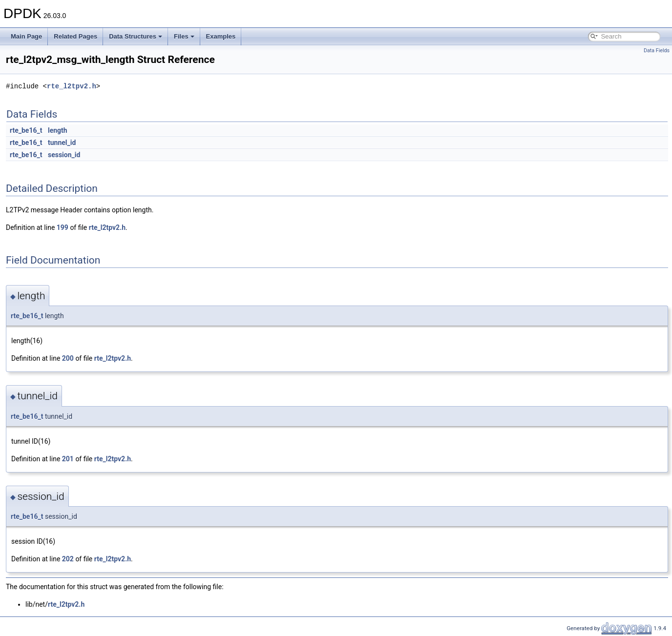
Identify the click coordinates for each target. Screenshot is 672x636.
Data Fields (657, 51)
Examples (221, 36)
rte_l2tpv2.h (72, 86)
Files (184, 36)
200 (68, 358)
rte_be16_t (26, 130)
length (58, 130)
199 (63, 227)
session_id (64, 155)
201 (68, 459)
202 (68, 559)
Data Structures (136, 36)
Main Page (26, 36)
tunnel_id (62, 143)
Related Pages (75, 36)
